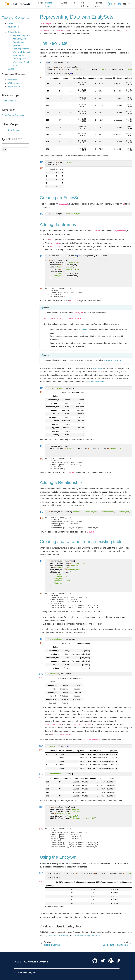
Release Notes (98, 4)
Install (40, 3)
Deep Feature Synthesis (13, 115)
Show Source (13, 130)
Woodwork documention (96, 382)
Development (13, 27)
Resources (74, 3)
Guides (64, 3)
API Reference (85, 4)
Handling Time (19, 59)
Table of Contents (16, 18)
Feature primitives (21, 49)
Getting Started (49, 4)
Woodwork (83, 330)
